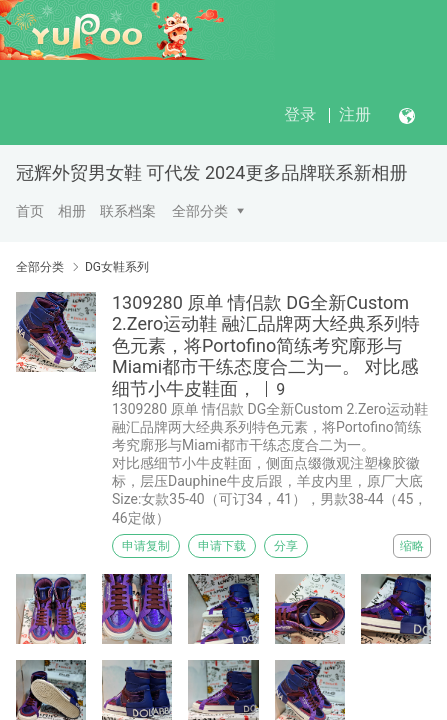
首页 (30, 211)
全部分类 (200, 211)
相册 (72, 211)
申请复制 (146, 546)
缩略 (412, 546)
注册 (355, 114)
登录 (300, 114)
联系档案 (128, 211)
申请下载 (222, 546)
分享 (286, 546)
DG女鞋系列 (117, 267)
